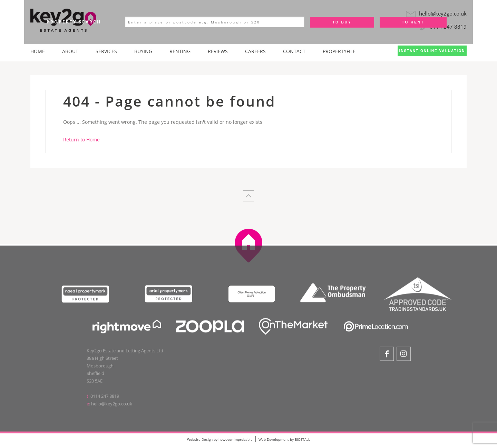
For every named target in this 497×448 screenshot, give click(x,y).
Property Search (74, 22)
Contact (294, 51)
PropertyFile (339, 51)
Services (106, 51)
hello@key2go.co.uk (112, 405)
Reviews (218, 51)
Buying (143, 51)
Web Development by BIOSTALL (284, 439)
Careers (255, 51)
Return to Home (81, 140)
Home (38, 51)
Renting (180, 51)
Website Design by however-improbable (220, 439)
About (70, 51)
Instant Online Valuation (432, 51)
